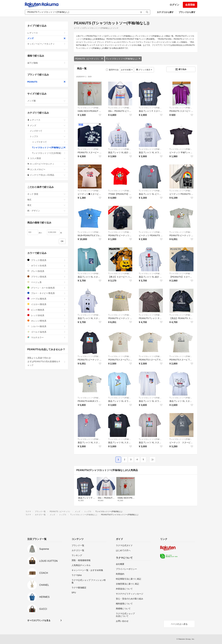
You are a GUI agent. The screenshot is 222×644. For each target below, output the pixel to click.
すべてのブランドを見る (39, 620)
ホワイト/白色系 (46, 266)
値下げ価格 (46, 63)
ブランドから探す (187, 12)
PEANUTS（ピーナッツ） (89, 59)
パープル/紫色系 (46, 299)
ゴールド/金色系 (46, 332)
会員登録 (190, 5)
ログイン (174, 5)
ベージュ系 (46, 282)
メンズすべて (48, 131)
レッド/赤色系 (46, 315)
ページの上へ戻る (179, 624)
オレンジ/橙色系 (46, 321)
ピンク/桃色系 (46, 310)
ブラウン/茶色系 (46, 277)
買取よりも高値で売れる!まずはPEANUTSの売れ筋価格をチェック (46, 361)
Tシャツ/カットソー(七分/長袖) (49, 153)
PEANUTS (46, 82)
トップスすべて (49, 142)
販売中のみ (112, 70)
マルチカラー (46, 337)
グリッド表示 (144, 70)
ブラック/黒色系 (46, 260)
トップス (48, 136)
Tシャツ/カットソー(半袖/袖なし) (123, 59)
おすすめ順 (127, 70)
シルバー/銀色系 (46, 326)
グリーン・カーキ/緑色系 (46, 288)
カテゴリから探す (165, 12)
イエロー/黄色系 (46, 304)
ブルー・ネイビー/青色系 (46, 293)
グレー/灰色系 (46, 271)
